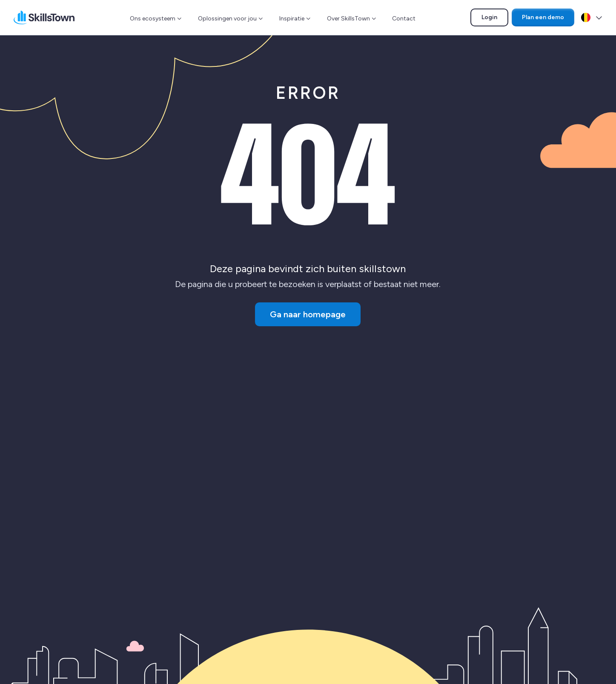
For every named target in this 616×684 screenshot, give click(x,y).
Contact (404, 19)
